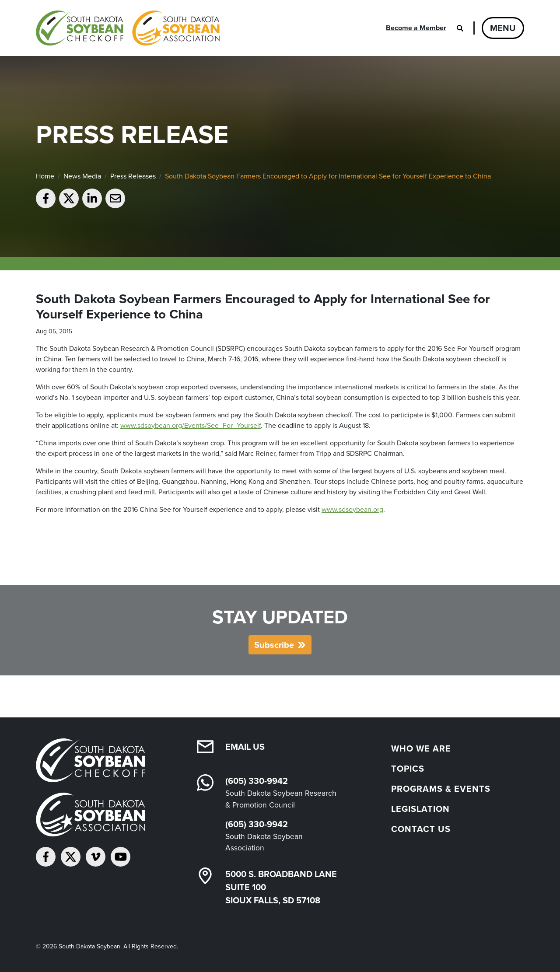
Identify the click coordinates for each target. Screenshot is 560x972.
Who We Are (421, 748)
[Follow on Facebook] (46, 857)
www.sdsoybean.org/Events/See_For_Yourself (191, 425)
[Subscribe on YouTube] (121, 857)
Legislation (420, 809)
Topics (408, 769)
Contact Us (421, 829)
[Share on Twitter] (69, 198)
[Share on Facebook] (46, 198)
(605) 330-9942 (257, 781)
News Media (82, 176)
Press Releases (133, 176)
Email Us (245, 747)
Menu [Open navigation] (503, 28)
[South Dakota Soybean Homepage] (128, 28)
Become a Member (416, 28)
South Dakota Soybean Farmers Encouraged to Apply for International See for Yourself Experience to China (328, 176)
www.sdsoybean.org (352, 509)
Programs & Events (441, 789)
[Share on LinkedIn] (92, 198)
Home (45, 176)
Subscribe (274, 645)
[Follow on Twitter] (71, 857)
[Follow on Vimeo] (96, 857)
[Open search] (460, 28)
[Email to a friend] (115, 198)
